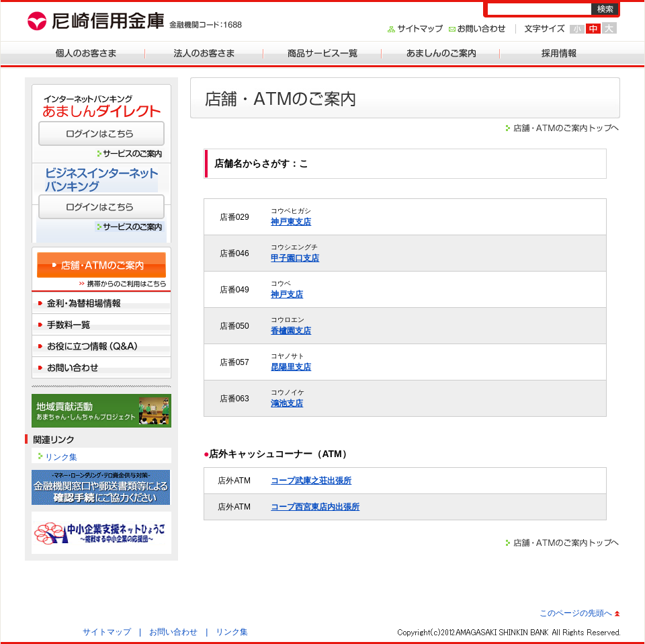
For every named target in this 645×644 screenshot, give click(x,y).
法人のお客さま (204, 52)
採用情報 (559, 52)
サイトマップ (107, 632)
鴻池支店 (287, 403)
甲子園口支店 (295, 258)
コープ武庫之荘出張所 (311, 481)
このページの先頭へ (576, 613)
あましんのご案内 (441, 52)
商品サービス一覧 (322, 52)
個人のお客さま (86, 52)
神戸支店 (287, 294)
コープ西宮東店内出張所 (315, 507)
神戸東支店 (291, 222)
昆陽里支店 (291, 367)
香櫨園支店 (291, 331)
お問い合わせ (173, 632)
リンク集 (61, 457)
